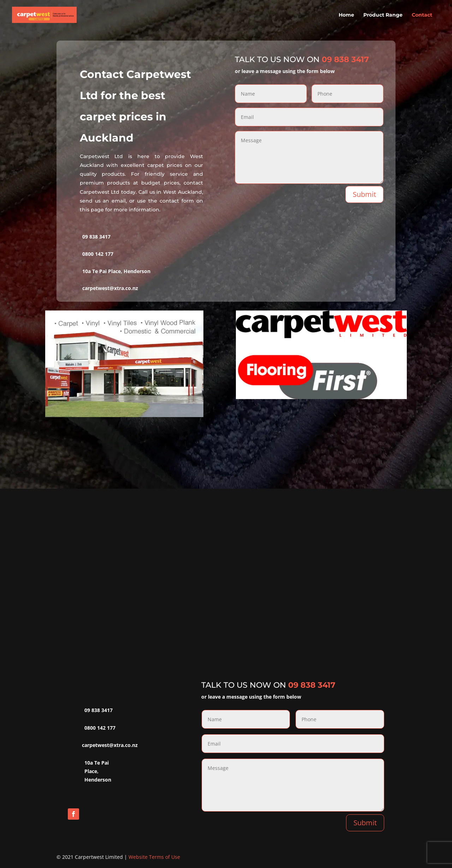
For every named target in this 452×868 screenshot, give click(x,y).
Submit (364, 194)
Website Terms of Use (154, 857)
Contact (422, 15)
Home (346, 15)
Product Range (383, 15)
